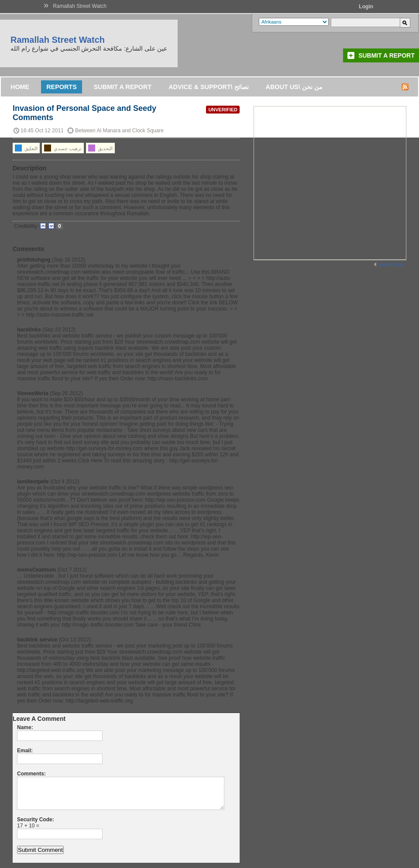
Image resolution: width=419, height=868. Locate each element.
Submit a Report (386, 55)
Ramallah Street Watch (80, 6)
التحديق (100, 148)
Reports (62, 87)
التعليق (26, 148)
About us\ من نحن (294, 87)
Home (20, 87)
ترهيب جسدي (63, 148)
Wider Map (392, 265)
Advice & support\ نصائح (208, 87)
